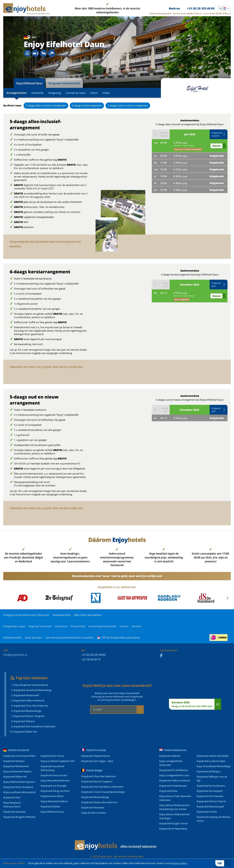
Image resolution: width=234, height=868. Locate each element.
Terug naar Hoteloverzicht (64, 83)
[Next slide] (224, 52)
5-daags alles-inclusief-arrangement (46, 105)
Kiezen (217, 146)
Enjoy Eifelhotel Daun (29, 83)
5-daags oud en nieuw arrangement (128, 105)
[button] (219, 134)
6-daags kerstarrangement (87, 105)
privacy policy (180, 863)
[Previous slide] (10, 52)
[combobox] (224, 8)
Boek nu (192, 8)
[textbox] (224, 8)
